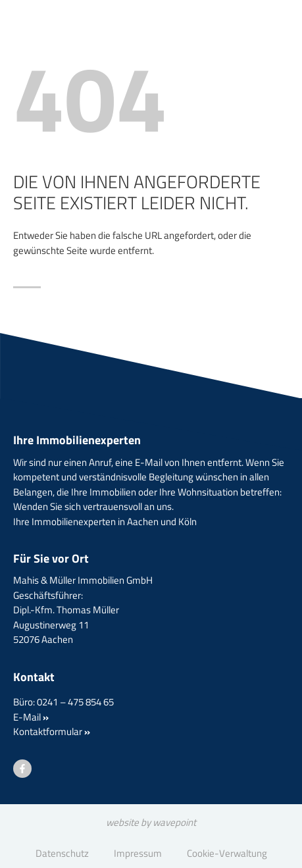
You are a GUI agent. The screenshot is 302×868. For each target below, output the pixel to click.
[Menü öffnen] (256, 49)
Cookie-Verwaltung (227, 853)
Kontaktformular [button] (52, 731)
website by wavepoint (151, 822)
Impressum (138, 853)
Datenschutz (62, 853)
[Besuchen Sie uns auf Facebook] (22, 769)
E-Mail (31, 717)
